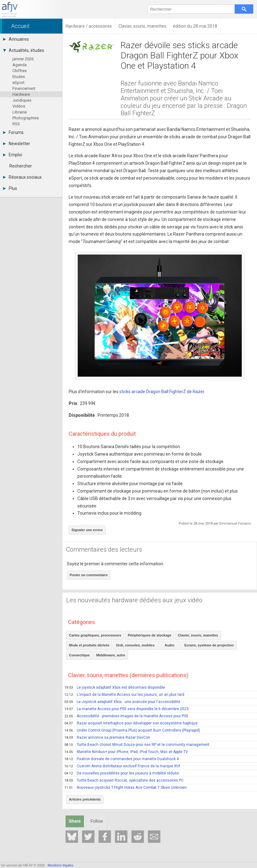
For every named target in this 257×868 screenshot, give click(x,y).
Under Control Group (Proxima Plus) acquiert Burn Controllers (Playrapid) (132, 730)
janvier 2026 (23, 59)
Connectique (79, 655)
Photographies (26, 118)
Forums (13, 132)
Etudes (19, 77)
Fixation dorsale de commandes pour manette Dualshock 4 (122, 759)
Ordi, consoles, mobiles (135, 645)
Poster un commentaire (89, 575)
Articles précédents (85, 799)
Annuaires (16, 39)
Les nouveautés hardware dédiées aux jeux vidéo (134, 600)
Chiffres (20, 71)
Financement (24, 88)
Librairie (20, 112)
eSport (18, 83)
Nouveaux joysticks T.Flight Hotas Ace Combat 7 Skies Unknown (126, 788)
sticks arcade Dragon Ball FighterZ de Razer (162, 392)
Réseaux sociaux (22, 177)
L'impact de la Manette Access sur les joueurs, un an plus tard (124, 695)
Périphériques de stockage (149, 635)
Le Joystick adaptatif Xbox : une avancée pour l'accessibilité (122, 702)
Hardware (21, 94)
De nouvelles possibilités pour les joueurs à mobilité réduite (122, 773)
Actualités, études (24, 50)
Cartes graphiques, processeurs (95, 635)
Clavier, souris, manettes (198, 635)
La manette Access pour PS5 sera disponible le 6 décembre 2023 (126, 709)
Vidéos (19, 106)
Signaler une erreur (87, 530)
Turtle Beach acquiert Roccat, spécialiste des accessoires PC (124, 780)
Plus (10, 188)
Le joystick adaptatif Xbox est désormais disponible (115, 687)
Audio (170, 645)
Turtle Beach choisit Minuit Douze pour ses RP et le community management (137, 745)
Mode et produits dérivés (89, 645)
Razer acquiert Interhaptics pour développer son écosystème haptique (131, 723)
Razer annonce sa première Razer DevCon (107, 737)
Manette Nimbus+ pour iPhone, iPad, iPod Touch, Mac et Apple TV (126, 752)
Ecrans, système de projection (209, 645)
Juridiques (22, 100)
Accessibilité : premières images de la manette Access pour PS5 (126, 716)
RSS (16, 124)
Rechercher (21, 166)
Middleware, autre (111, 655)
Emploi (13, 155)
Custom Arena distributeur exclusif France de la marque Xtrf (122, 766)
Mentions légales (60, 865)
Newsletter (17, 144)
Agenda (20, 65)
